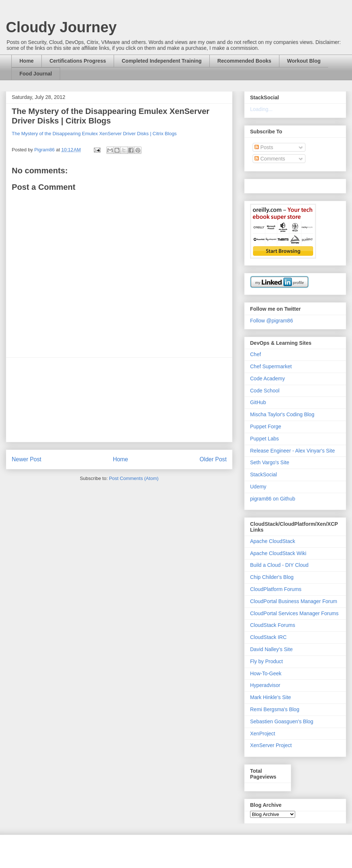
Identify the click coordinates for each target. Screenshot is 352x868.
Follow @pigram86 (272, 321)
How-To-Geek (266, 673)
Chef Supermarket (271, 366)
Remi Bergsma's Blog (275, 709)
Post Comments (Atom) (134, 478)
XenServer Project (271, 745)
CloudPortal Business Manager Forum (294, 601)
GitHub (258, 402)
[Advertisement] (119, 400)
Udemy (258, 487)
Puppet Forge (266, 426)
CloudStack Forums (273, 625)
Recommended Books (244, 61)
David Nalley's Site (271, 649)
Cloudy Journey (61, 27)
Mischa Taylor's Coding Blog (282, 414)
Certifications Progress (78, 61)
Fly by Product (266, 661)
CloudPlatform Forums (276, 589)
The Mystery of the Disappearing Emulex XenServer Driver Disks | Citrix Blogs (94, 134)
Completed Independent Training (162, 61)
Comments (270, 159)
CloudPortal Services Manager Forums (294, 613)
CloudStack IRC (268, 637)
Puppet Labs (265, 439)
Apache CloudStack (273, 541)
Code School (265, 391)
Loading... (261, 109)
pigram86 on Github (273, 499)
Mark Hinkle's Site (271, 697)
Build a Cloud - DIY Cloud (279, 565)
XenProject (263, 734)
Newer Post (27, 459)
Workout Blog (304, 61)
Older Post (213, 459)
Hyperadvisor (265, 685)
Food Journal (36, 74)
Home (27, 61)
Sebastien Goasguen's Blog (282, 721)
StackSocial (263, 474)
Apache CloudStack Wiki (278, 553)
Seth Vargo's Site (270, 462)
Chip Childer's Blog (272, 577)
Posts (264, 147)
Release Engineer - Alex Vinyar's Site (292, 451)
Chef (256, 354)
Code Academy (267, 378)
